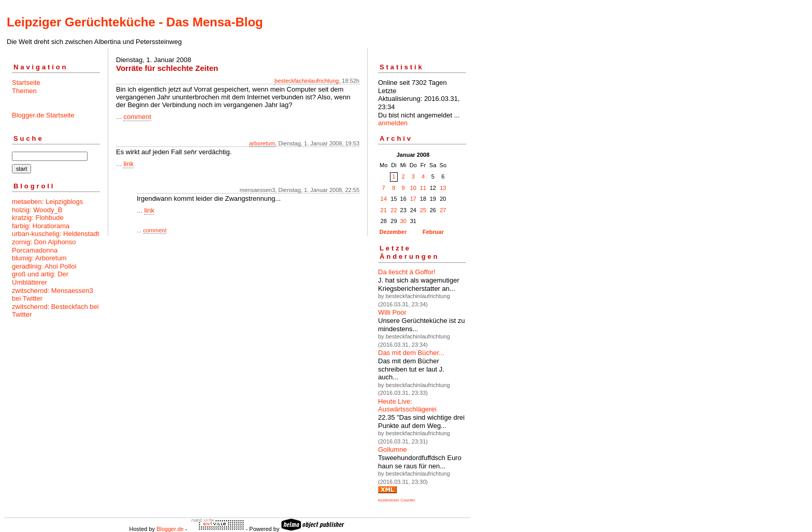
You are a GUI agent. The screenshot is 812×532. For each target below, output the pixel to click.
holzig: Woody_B (37, 210)
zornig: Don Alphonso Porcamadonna (44, 246)
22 (394, 210)
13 (443, 188)
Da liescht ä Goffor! (407, 272)
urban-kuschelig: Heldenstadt (55, 234)
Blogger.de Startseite (43, 115)
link (128, 164)
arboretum (262, 143)
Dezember (393, 232)
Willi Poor (392, 312)
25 (423, 210)
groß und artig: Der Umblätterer (40, 278)
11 (423, 188)
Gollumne (393, 449)
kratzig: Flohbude (38, 218)
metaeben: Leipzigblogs (47, 202)
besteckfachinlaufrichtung (307, 81)
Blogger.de (170, 529)
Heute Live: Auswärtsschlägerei (407, 405)
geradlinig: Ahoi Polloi (44, 266)
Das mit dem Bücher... (411, 353)
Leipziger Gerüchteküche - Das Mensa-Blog (135, 22)
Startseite (26, 83)
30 (403, 221)
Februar (433, 232)
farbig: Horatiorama (41, 226)
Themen (24, 91)
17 (413, 199)
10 (413, 188)
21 (384, 210)
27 (443, 210)
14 (384, 199)
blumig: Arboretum (39, 258)
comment (137, 117)
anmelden (393, 123)
